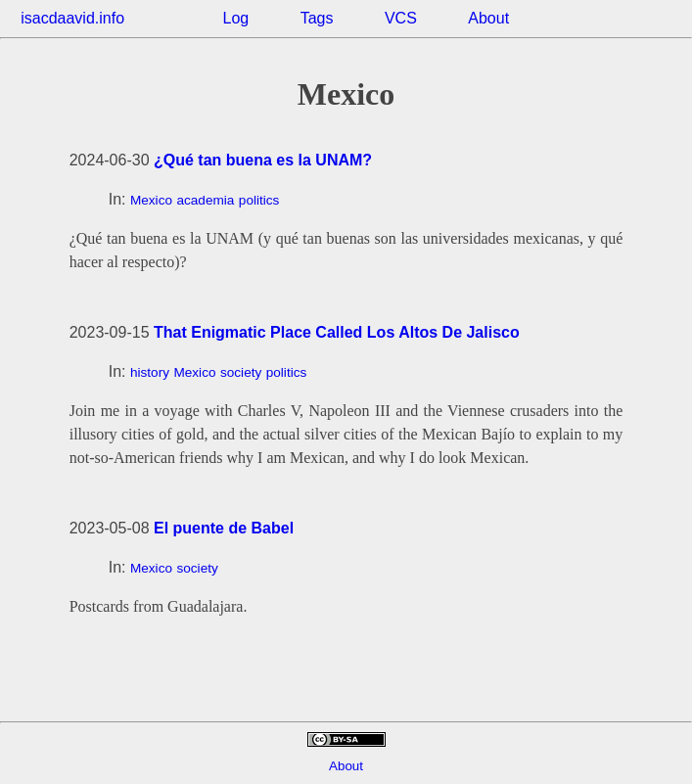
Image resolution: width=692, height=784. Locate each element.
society (241, 372)
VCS (401, 18)
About (488, 18)
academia (205, 200)
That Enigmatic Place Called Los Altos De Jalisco (337, 332)
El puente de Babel (224, 528)
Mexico (151, 200)
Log (236, 18)
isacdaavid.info (72, 18)
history (150, 372)
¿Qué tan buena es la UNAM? (263, 160)
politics (259, 200)
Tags (317, 18)
